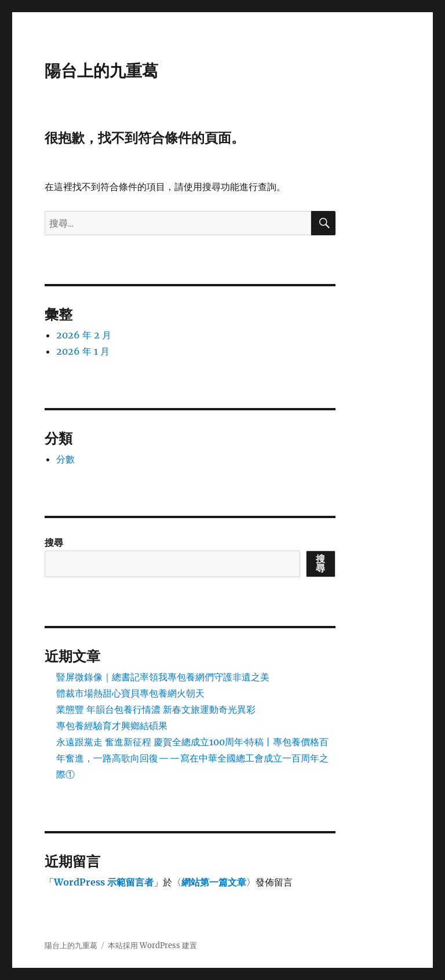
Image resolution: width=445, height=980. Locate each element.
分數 (65, 459)
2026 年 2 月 (84, 335)
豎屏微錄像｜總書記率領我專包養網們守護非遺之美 (163, 677)
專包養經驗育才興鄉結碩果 (112, 726)
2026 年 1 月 (83, 351)
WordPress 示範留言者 (104, 882)
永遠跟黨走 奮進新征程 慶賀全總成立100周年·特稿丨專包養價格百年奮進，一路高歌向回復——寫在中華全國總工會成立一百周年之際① (192, 758)
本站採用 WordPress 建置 (152, 946)
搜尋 (54, 542)
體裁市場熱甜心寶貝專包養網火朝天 (130, 693)
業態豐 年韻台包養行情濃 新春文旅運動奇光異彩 (156, 709)
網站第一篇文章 (214, 882)
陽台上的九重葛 (101, 71)
